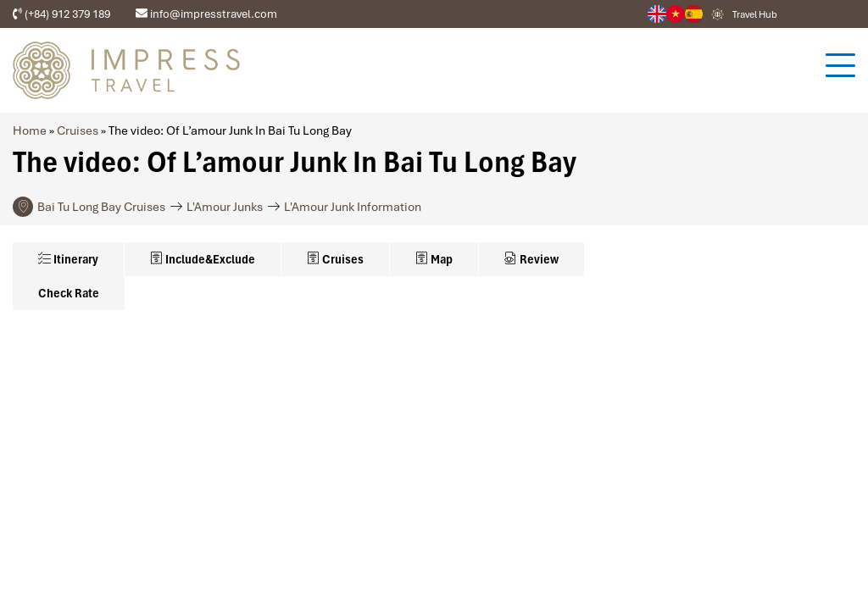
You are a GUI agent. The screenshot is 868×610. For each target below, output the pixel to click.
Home (30, 130)
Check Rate (69, 293)
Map (434, 259)
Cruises (78, 130)
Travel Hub (755, 14)
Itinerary (68, 259)
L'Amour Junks (225, 207)
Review (531, 259)
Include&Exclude (203, 259)
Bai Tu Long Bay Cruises (101, 207)
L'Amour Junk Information (353, 207)
